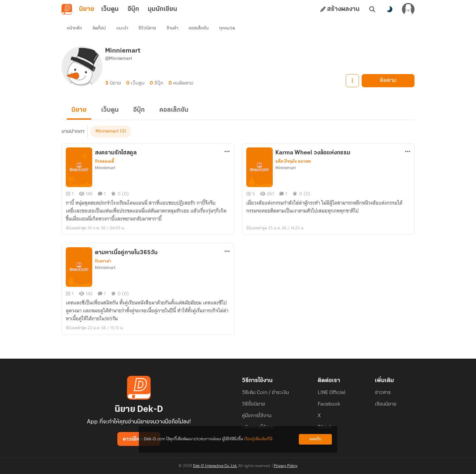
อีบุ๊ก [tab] (133, 9)
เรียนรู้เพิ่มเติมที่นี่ (258, 439)
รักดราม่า (103, 261)
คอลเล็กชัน (199, 28)
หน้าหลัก (74, 28)
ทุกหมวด (227, 28)
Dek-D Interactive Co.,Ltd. (215, 466)
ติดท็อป (99, 28)
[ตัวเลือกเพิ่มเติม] (227, 151)
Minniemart (107, 131)
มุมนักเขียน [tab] (162, 9)
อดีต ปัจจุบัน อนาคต (293, 161)
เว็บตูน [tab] (110, 9)
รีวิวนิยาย (147, 28)
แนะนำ (122, 28)
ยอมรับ (315, 439)
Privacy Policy (286, 466)
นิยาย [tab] (87, 9)
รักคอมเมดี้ (104, 161)
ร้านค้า (172, 28)
